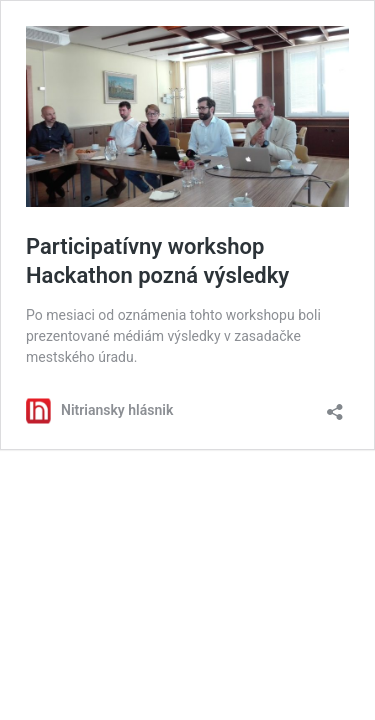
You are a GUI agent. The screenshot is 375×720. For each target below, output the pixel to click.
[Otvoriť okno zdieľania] (335, 405)
